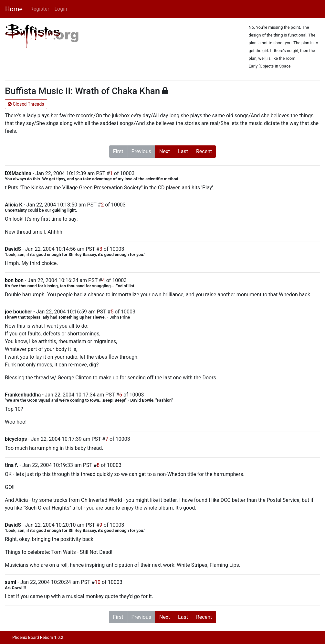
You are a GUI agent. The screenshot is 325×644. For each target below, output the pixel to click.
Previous (141, 151)
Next (165, 151)
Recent (204, 151)
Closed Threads (26, 104)
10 (98, 582)
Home (14, 9)
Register (40, 9)
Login (61, 9)
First (118, 151)
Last (183, 151)
